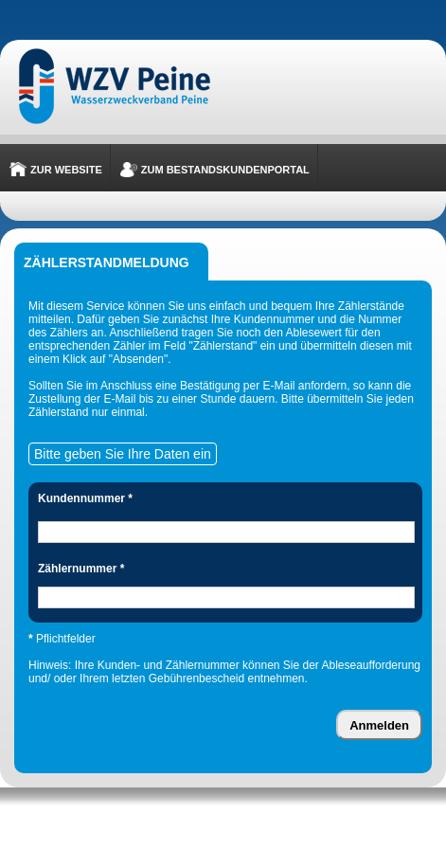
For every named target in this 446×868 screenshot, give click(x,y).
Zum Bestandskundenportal (225, 170)
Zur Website (66, 170)
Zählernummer (81, 569)
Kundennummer (85, 498)
